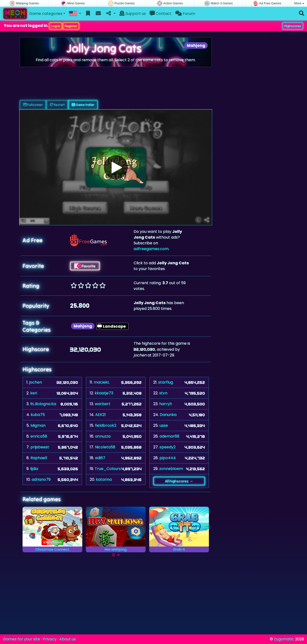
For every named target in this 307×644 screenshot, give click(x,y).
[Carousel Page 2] (118, 555)
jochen (36, 382)
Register (71, 26)
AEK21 (100, 415)
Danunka (168, 415)
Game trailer (83, 105)
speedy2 (168, 447)
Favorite (85, 266)
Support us (133, 14)
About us (68, 639)
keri (34, 393)
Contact (161, 14)
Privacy (50, 639)
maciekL (102, 382)
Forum (185, 14)
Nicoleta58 (105, 447)
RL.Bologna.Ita (43, 404)
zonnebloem (171, 469)
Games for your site (21, 639)
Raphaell (39, 458)
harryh (166, 404)
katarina (104, 479)
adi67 (100, 458)
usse (164, 425)
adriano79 (41, 479)
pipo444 (168, 458)
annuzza (103, 436)
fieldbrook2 (106, 425)
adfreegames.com (151, 249)
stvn (163, 393)
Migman (38, 425)
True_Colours (108, 469)
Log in (56, 26)
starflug (166, 382)
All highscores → (179, 481)
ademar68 (169, 436)
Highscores (293, 26)
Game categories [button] (46, 14)
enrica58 (39, 436)
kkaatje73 (104, 393)
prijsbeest (40, 447)
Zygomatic (284, 639)
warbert (103, 404)
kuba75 (38, 415)
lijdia (34, 469)
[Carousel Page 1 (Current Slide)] (113, 555)
